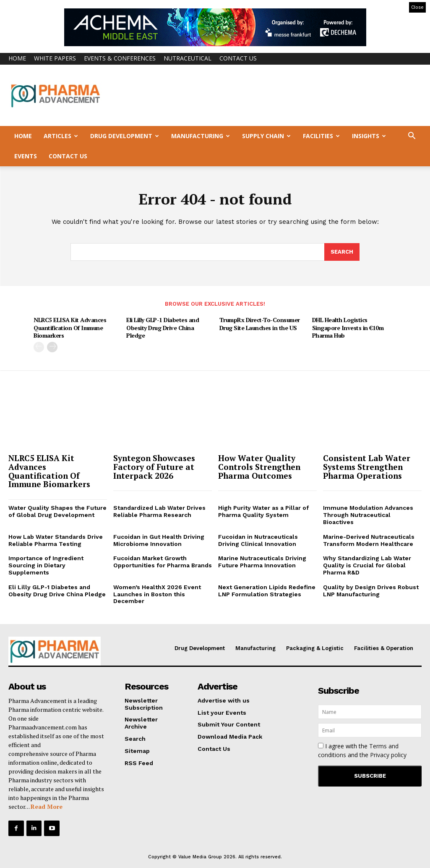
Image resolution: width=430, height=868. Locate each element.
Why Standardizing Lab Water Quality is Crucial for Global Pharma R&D (367, 566)
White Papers (55, 58)
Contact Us (238, 58)
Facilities (321, 136)
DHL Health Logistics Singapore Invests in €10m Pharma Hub (348, 327)
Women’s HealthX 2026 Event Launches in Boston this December (157, 594)
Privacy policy (388, 755)
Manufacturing (201, 136)
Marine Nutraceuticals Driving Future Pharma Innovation (262, 562)
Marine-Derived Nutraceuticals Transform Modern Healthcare (369, 540)
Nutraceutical (188, 58)
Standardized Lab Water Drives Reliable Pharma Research (159, 512)
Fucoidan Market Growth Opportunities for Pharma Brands (163, 562)
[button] (412, 137)
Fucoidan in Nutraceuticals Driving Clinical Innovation (258, 540)
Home (17, 58)
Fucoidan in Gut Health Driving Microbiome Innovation (159, 540)
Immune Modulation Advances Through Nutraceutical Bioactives (368, 515)
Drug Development (125, 136)
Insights (369, 136)
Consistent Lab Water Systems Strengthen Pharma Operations (367, 467)
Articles (61, 136)
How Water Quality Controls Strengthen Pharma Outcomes (259, 467)
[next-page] (52, 347)
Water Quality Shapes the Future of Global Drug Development (57, 512)
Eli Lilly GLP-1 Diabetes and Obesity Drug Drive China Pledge (163, 327)
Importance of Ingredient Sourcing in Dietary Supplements (46, 566)
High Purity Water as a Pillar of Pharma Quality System (263, 512)
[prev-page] (39, 347)
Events (26, 156)
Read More (47, 806)
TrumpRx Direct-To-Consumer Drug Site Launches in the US (260, 324)
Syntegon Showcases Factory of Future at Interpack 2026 (154, 467)
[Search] (342, 252)
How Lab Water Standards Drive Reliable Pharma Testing (56, 540)
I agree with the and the (362, 750)
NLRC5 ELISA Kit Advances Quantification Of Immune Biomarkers (70, 327)
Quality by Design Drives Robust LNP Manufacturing (371, 591)
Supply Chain (266, 136)
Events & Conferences (120, 58)
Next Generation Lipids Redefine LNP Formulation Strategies (267, 591)
